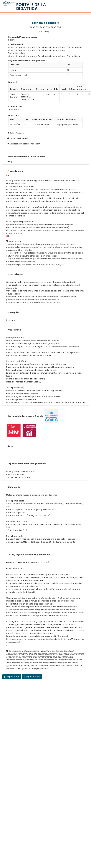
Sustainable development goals (25, 416)
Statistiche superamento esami (25, 144)
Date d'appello (17, 133)
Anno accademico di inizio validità (26, 157)
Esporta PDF (12, 677)
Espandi (13, 109)
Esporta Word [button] (32, 677)
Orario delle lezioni (19, 138)
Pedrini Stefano (14, 96)
